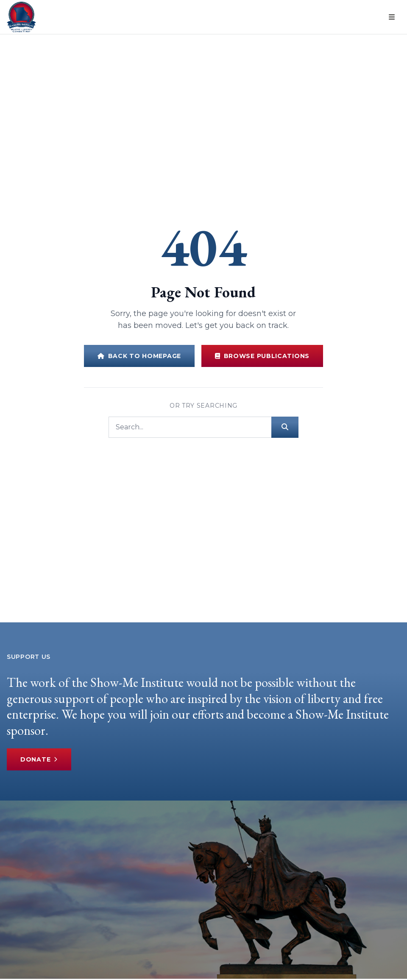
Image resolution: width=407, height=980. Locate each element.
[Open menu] (392, 17)
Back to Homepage (139, 356)
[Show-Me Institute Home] (21, 17)
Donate (39, 759)
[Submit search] (285, 427)
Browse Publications (262, 356)
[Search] (190, 427)
